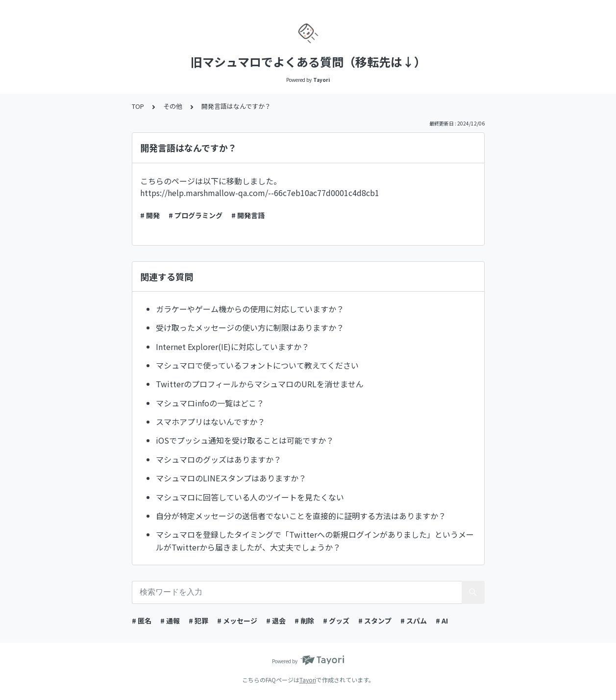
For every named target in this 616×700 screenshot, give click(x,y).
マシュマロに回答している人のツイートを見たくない (250, 497)
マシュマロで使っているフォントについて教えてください (257, 365)
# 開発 (150, 215)
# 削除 (304, 621)
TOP (138, 106)
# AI (442, 621)
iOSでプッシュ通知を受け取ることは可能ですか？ (245, 440)
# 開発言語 (248, 215)
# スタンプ (375, 621)
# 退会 (276, 621)
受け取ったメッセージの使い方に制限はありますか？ (250, 327)
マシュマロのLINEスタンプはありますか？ (231, 478)
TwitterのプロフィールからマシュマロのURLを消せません (260, 384)
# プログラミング (196, 215)
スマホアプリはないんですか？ (210, 422)
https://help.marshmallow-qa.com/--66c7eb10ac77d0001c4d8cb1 (260, 193)
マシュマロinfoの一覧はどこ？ (210, 403)
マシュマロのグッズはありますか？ (219, 459)
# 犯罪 (198, 621)
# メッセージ (237, 621)
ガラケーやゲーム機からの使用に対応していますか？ (250, 309)
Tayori (308, 680)
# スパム (414, 621)
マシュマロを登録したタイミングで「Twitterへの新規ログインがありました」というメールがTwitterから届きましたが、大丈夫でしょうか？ (315, 541)
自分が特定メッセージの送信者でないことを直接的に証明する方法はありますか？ (301, 516)
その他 (173, 106)
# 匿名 (142, 621)
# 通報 (170, 621)
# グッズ (336, 621)
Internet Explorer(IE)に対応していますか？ (233, 347)
